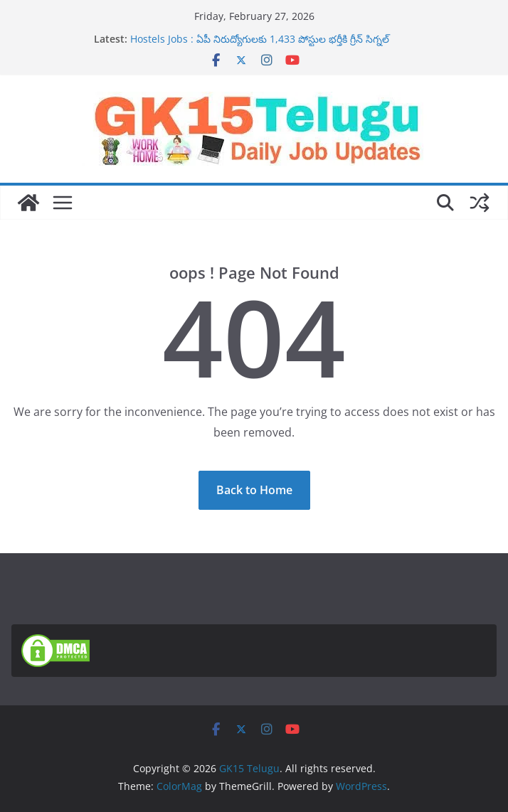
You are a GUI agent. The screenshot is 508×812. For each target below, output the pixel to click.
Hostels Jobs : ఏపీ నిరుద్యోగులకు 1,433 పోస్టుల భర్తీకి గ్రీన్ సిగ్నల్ (260, 39)
